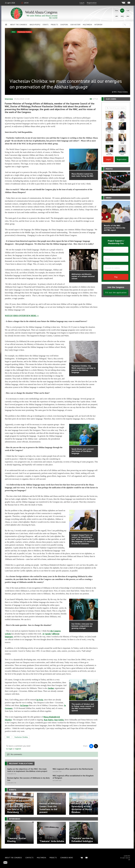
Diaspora (64, 25)
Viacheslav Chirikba (25, 32)
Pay (116, 277)
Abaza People (35, 25)
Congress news (67, 858)
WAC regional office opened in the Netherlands (73, 769)
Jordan (51, 688)
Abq (122, 16)
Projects (54, 25)
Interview (98, 25)
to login (9, 749)
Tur (128, 11)
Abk (117, 16)
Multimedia (87, 25)
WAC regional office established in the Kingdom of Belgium (73, 777)
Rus (117, 11)
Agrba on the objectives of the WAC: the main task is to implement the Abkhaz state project (27, 770)
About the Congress (19, 25)
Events (46, 25)
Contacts (29, 858)
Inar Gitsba (59, 720)
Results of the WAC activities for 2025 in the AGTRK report (115, 228)
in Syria (40, 700)
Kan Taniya (49, 720)
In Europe (24, 705)
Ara (128, 16)
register (18, 749)
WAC (14, 32)
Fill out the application (116, 292)
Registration (92, 3)
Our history (75, 25)
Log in (82, 3)
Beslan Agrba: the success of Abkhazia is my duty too (28, 779)
